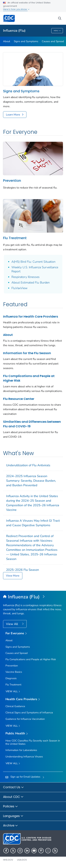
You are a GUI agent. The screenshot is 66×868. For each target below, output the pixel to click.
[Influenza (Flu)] (33, 597)
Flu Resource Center (19, 399)
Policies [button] (10, 807)
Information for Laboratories (21, 750)
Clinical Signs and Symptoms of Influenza (29, 713)
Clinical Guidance (15, 706)
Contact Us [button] (13, 787)
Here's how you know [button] (16, 9)
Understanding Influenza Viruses (24, 757)
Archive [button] (10, 826)
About (7, 41)
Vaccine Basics (14, 672)
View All (12, 624)
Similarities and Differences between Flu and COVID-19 (32, 424)
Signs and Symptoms (26, 41)
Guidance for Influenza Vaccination (25, 719)
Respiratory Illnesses (25, 277)
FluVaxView (19, 288)
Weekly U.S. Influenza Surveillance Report (35, 269)
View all (13, 692)
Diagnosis (11, 678)
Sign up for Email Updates (25, 777)
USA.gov (22, 860)
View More (13, 576)
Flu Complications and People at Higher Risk (29, 378)
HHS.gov (8, 860)
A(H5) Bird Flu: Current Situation (33, 262)
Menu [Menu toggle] (57, 31)
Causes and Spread (53, 41)
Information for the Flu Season (27, 353)
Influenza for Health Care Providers (31, 316)
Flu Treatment (15, 238)
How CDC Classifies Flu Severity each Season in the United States (33, 742)
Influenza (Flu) (14, 31)
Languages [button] (13, 816)
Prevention (12, 181)
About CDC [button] (13, 797)
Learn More (13, 115)
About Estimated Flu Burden (31, 283)
